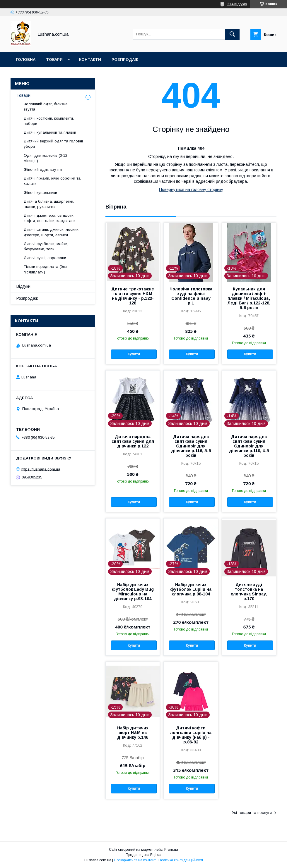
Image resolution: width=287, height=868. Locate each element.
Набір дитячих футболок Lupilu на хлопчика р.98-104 (191, 589)
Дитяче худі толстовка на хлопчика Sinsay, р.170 (249, 592)
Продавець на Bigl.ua (143, 855)
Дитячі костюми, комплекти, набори (49, 121)
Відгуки (23, 286)
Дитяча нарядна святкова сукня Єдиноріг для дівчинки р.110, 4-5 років (249, 446)
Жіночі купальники (40, 193)
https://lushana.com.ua (41, 469)
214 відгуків (237, 4)
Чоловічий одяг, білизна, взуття (46, 107)
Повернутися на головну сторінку (191, 190)
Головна (26, 60)
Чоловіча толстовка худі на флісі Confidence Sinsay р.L (191, 296)
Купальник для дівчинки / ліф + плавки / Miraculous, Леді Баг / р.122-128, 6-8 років (249, 298)
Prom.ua (171, 850)
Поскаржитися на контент (135, 860)
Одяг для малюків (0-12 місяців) (46, 158)
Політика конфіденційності (181, 860)
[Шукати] (232, 34)
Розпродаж (125, 60)
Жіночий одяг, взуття (43, 169)
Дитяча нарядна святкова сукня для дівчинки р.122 (133, 441)
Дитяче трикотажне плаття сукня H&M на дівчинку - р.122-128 (133, 296)
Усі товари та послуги (252, 813)
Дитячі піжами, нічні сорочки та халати (52, 181)
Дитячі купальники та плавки (50, 132)
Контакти (90, 60)
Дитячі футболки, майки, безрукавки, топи (46, 246)
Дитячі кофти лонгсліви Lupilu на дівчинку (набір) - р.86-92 (191, 735)
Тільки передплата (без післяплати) (45, 269)
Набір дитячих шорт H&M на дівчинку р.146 (133, 733)
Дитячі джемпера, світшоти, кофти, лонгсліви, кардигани (50, 218)
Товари (54, 60)
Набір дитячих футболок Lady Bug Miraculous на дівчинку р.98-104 (133, 592)
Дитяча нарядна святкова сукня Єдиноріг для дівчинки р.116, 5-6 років (191, 446)
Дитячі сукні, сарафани (45, 258)
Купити (134, 354)
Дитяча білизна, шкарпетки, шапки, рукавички (49, 204)
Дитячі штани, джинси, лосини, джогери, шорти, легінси (52, 232)
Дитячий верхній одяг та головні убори (53, 144)
